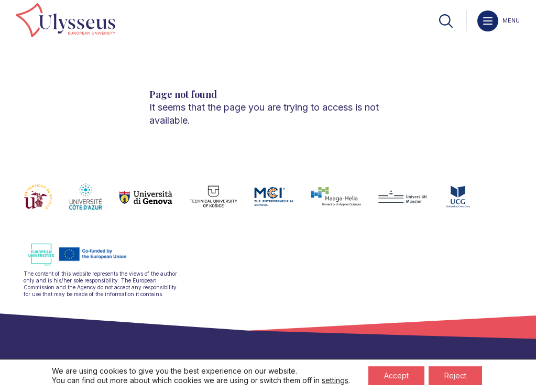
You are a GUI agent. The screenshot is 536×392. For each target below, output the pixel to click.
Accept (396, 375)
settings (335, 380)
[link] (65, 21)
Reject (455, 375)
